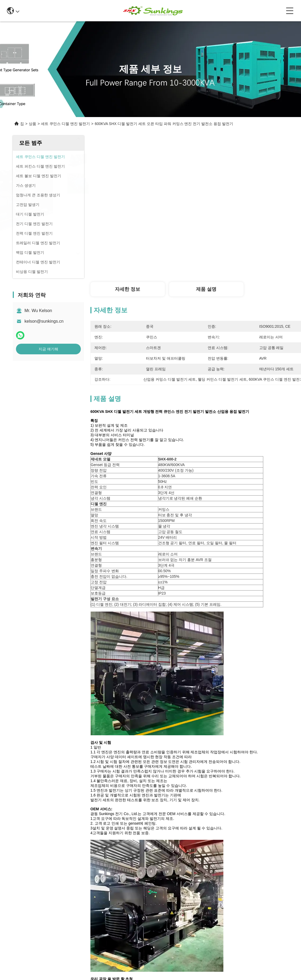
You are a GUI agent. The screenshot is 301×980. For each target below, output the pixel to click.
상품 (32, 124)
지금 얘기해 (48, 349)
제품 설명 (206, 289)
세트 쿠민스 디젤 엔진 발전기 (65, 124)
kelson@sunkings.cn (44, 321)
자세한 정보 (127, 289)
